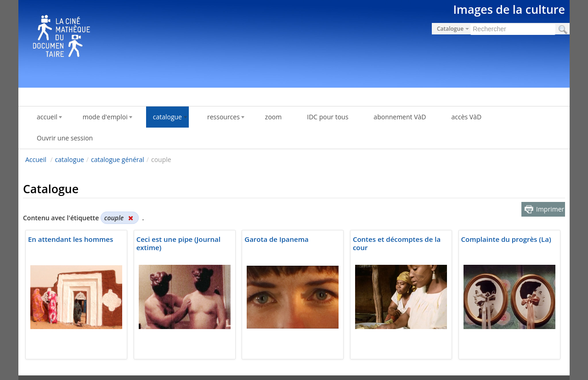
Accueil (36, 159)
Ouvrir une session (65, 138)
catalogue (70, 159)
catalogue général (118, 159)
